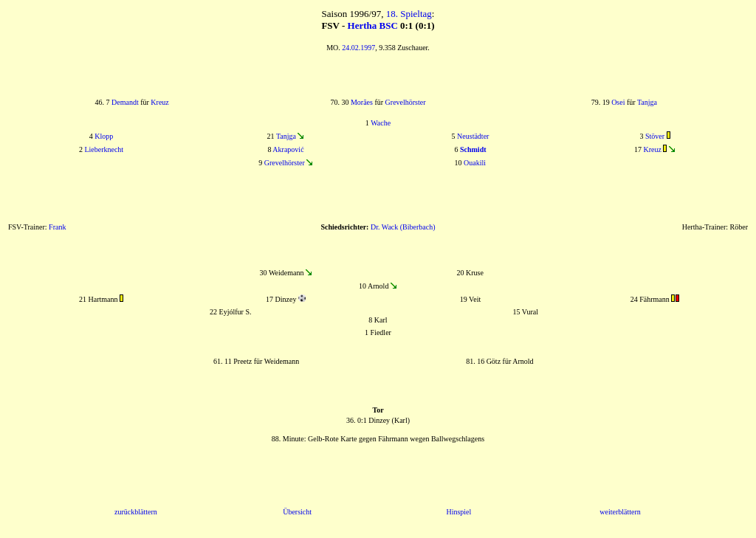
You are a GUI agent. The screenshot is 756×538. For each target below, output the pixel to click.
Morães (362, 102)
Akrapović (288, 149)
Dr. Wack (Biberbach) (403, 227)
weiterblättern (620, 512)
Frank (57, 227)
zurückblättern (136, 512)
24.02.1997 (358, 48)
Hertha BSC (373, 25)
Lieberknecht (104, 149)
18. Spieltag (409, 14)
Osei (618, 102)
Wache (381, 123)
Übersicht (297, 512)
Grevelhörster (406, 102)
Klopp (104, 136)
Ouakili (475, 163)
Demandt (125, 102)
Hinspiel (458, 512)
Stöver (655, 136)
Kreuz (159, 102)
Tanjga (647, 102)
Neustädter (473, 136)
